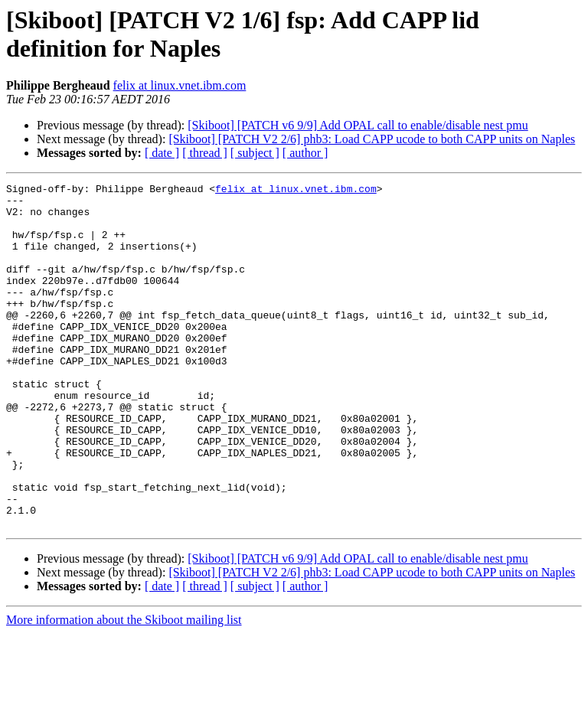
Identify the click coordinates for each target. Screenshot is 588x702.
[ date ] (162, 153)
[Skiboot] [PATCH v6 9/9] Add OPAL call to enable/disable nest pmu (358, 125)
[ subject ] (255, 153)
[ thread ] (205, 153)
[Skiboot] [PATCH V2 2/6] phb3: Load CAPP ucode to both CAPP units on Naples (372, 139)
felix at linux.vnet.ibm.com (180, 85)
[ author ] (305, 153)
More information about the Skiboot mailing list (124, 689)
